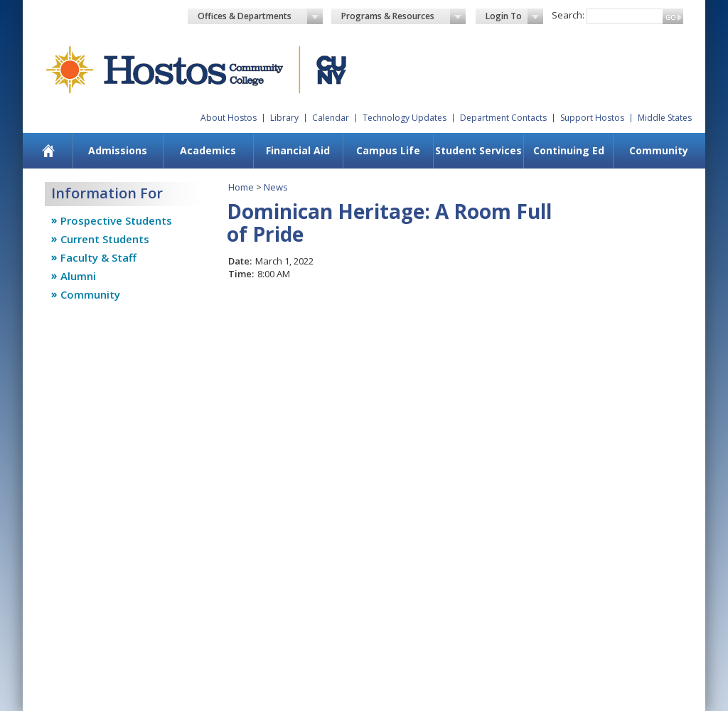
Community (659, 150)
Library (284, 118)
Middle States (665, 118)
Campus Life (388, 150)
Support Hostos (592, 118)
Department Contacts (503, 118)
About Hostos (229, 118)
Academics (208, 150)
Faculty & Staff (98, 257)
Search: (568, 15)
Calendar (331, 118)
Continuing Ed (569, 150)
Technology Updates (405, 118)
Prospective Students (116, 220)
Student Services (478, 150)
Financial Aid (298, 150)
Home (241, 187)
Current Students (105, 239)
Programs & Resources (404, 16)
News (276, 187)
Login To (514, 16)
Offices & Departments (260, 16)
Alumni (78, 276)
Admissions (118, 150)
